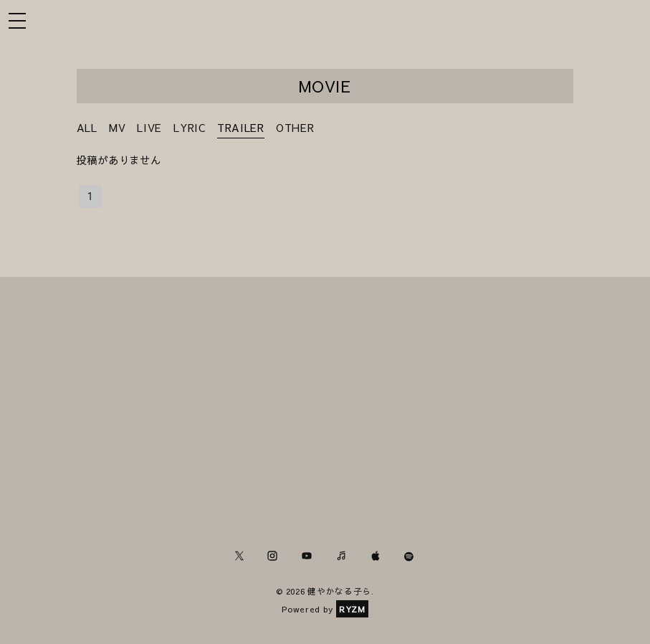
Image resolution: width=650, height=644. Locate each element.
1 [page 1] (90, 196)
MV (117, 128)
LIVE (149, 128)
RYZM (352, 609)
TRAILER (241, 128)
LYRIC (190, 128)
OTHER (295, 128)
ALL (87, 128)
